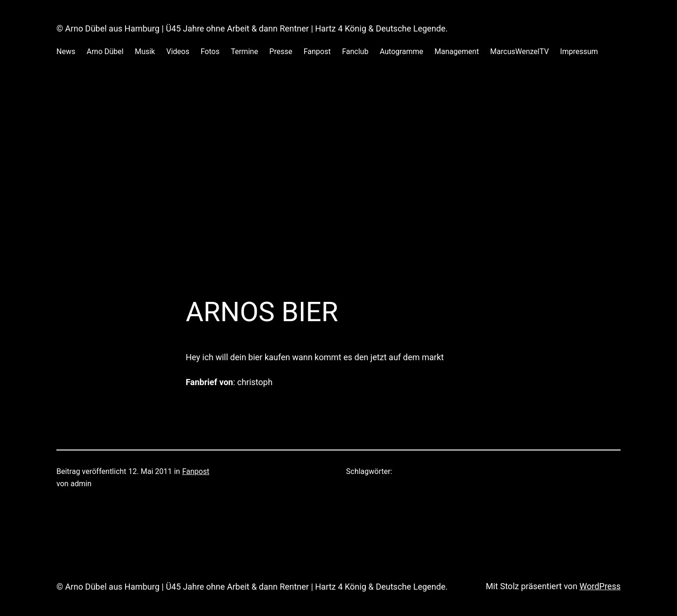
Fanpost (196, 471)
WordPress (600, 586)
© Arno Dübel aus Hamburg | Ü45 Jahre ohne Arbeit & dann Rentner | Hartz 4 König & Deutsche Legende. (252, 28)
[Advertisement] (338, 169)
